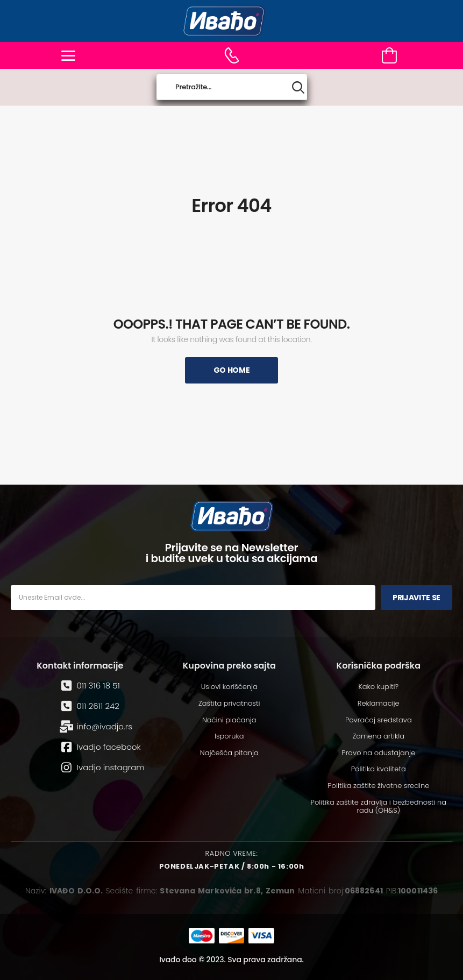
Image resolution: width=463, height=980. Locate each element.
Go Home (232, 370)
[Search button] (298, 87)
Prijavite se (416, 598)
